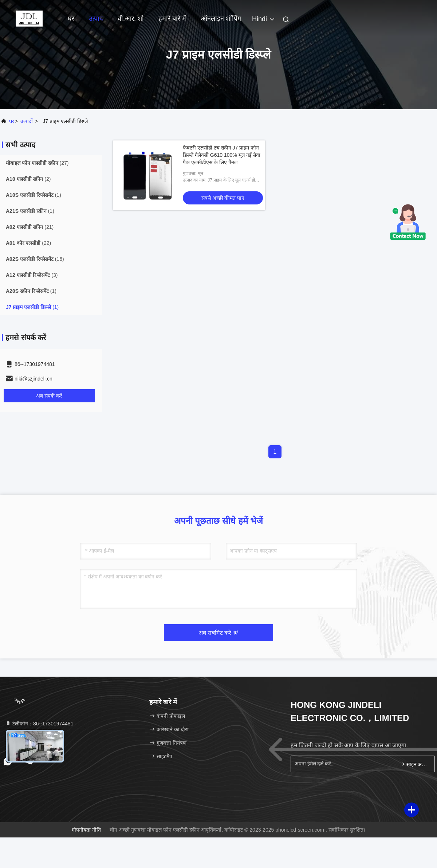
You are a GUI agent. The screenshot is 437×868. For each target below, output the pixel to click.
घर (71, 19)
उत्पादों (27, 121)
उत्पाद (96, 19)
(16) (35, 259)
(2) (28, 179)
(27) (37, 163)
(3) (32, 275)
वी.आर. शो (131, 19)
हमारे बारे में (172, 19)
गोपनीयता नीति (86, 830)
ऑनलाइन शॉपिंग (221, 19)
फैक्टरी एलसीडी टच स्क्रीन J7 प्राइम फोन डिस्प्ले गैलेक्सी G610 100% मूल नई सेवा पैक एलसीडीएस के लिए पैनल (222, 155)
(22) (28, 243)
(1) (34, 195)
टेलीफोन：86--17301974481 (39, 724)
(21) (30, 227)
